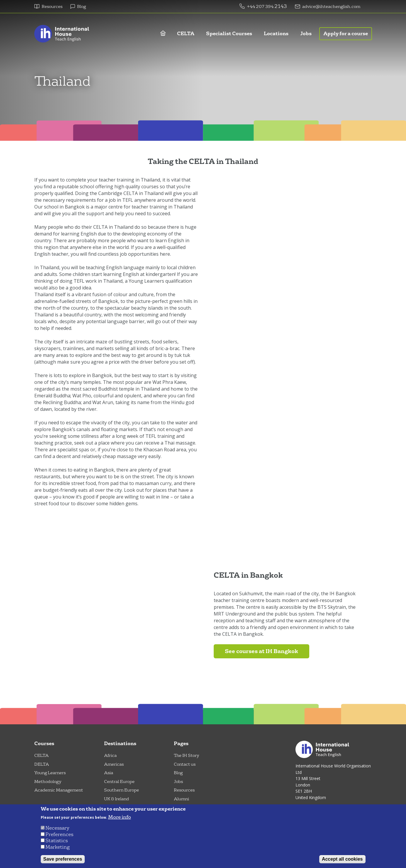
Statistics (57, 841)
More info (120, 817)
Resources (52, 7)
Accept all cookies (342, 859)
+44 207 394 (261, 7)
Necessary (57, 828)
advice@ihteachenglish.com (331, 7)
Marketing (58, 847)
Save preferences (63, 859)
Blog (81, 7)
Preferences (59, 834)
